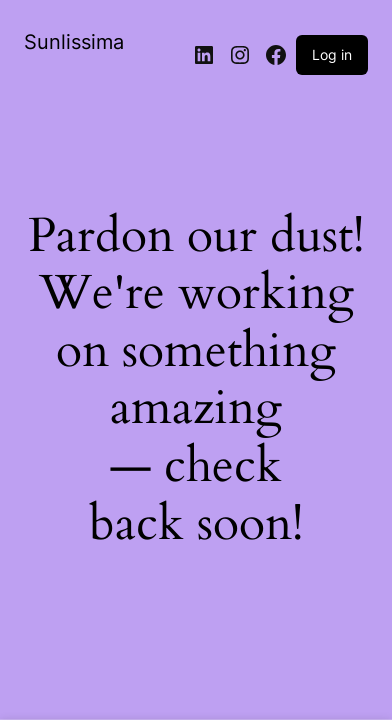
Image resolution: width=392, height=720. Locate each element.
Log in (332, 54)
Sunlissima (74, 42)
